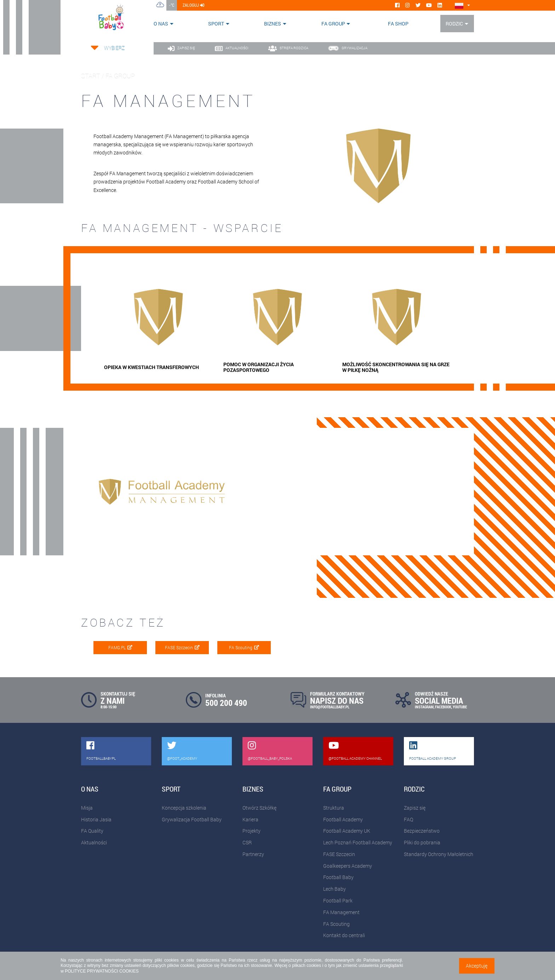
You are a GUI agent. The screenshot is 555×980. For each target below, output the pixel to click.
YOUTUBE (460, 707)
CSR (247, 842)
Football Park (338, 900)
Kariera (250, 819)
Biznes (273, 24)
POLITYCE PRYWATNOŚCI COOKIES (102, 971)
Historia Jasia (96, 819)
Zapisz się (415, 808)
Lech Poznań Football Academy (358, 842)
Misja (87, 808)
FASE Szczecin (182, 647)
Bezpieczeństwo (422, 831)
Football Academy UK (347, 831)
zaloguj (193, 5)
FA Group (333, 24)
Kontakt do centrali (344, 935)
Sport (216, 24)
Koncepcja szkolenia (184, 808)
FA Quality (92, 831)
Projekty (251, 831)
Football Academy (343, 819)
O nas (161, 24)
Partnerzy (253, 854)
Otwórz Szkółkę (259, 808)
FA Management (341, 912)
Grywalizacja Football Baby (192, 819)
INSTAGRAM (424, 707)
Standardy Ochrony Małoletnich (439, 854)
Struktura (334, 808)
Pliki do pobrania (422, 842)
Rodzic (454, 24)
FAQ (408, 819)
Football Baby (338, 877)
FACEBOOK (443, 707)
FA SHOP (398, 24)
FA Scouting (244, 647)
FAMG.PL (120, 647)
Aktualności (94, 842)
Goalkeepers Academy (348, 866)
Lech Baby (334, 889)
